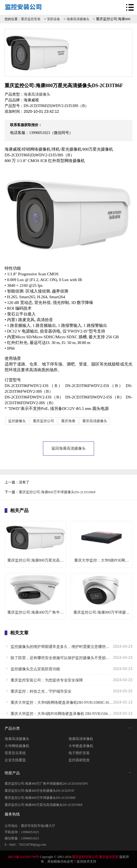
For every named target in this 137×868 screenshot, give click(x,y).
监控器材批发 (79, 760)
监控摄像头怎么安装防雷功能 (68, 669)
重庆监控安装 (31, 19)
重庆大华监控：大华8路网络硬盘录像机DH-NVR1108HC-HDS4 (68, 702)
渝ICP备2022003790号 (24, 857)
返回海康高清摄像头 (68, 448)
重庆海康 (68, 421)
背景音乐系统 (15, 753)
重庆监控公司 (43, 421)
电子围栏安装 (79, 753)
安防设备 (54, 19)
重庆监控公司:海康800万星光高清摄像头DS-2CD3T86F (44, 805)
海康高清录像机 (81, 739)
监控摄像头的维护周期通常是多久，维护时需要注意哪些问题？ (68, 646)
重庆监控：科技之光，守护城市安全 (68, 691)
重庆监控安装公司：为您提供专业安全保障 (68, 680)
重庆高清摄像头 (95, 421)
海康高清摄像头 (78, 19)
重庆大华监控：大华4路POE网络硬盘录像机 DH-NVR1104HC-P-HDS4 (68, 713)
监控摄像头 (17, 421)
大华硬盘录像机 (81, 746)
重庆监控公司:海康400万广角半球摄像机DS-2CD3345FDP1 (46, 784)
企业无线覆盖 (15, 760)
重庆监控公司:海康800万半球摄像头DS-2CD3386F (57, 492)
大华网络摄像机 (17, 746)
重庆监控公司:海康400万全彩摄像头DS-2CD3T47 (40, 791)
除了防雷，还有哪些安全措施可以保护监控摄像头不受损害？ (68, 657)
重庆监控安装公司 (85, 857)
